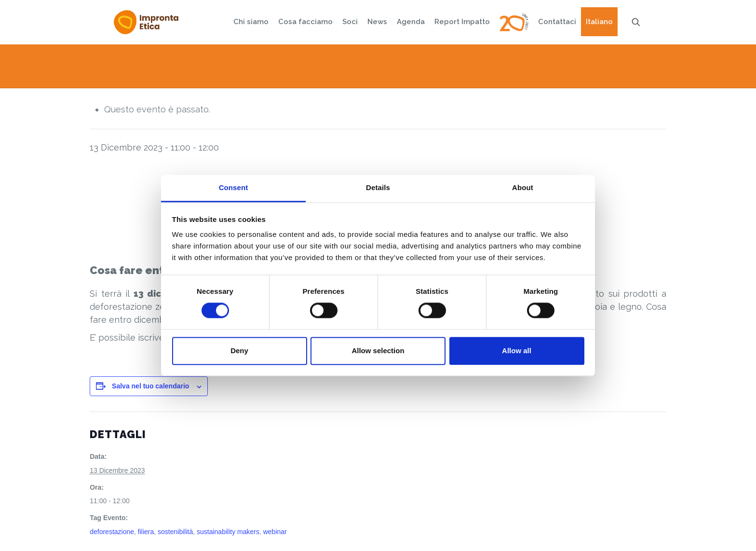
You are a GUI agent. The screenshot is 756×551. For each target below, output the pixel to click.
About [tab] (523, 187)
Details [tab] (378, 187)
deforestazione (112, 532)
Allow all (517, 351)
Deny (239, 351)
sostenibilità (175, 532)
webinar (275, 532)
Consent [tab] (234, 187)
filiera (146, 532)
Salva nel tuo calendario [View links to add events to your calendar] (150, 386)
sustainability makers (228, 532)
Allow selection (378, 351)
